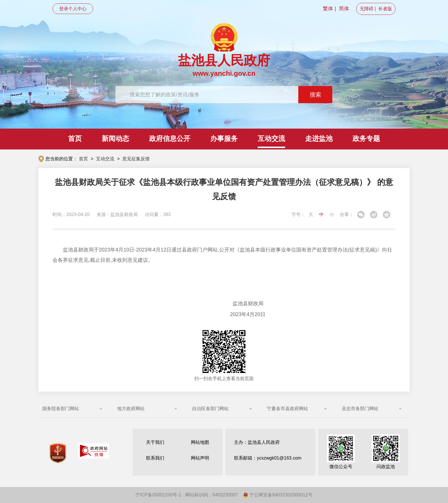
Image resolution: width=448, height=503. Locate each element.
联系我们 (155, 458)
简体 (344, 9)
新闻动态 (115, 138)
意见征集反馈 (136, 159)
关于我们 (155, 442)
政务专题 (366, 138)
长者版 (385, 9)
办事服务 (224, 138)
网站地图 (200, 442)
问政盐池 (386, 452)
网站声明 (200, 458)
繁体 (328, 9)
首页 (75, 138)
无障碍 (367, 9)
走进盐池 (319, 138)
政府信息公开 (170, 138)
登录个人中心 (73, 9)
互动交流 (271, 138)
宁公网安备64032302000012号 (278, 495)
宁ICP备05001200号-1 (158, 495)
